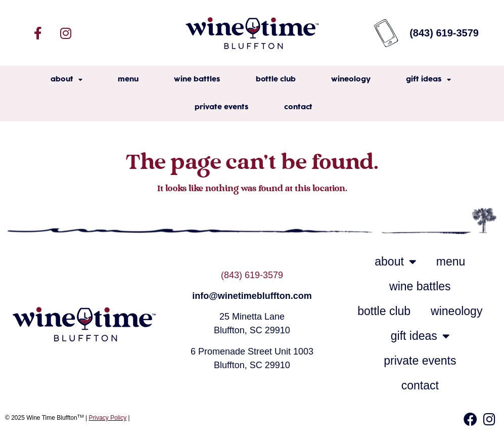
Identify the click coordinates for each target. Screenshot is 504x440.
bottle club (276, 79)
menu (128, 79)
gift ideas (428, 80)
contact (298, 107)
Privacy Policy (108, 418)
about (66, 80)
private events (222, 107)
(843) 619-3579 (252, 275)
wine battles (197, 79)
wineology (351, 79)
